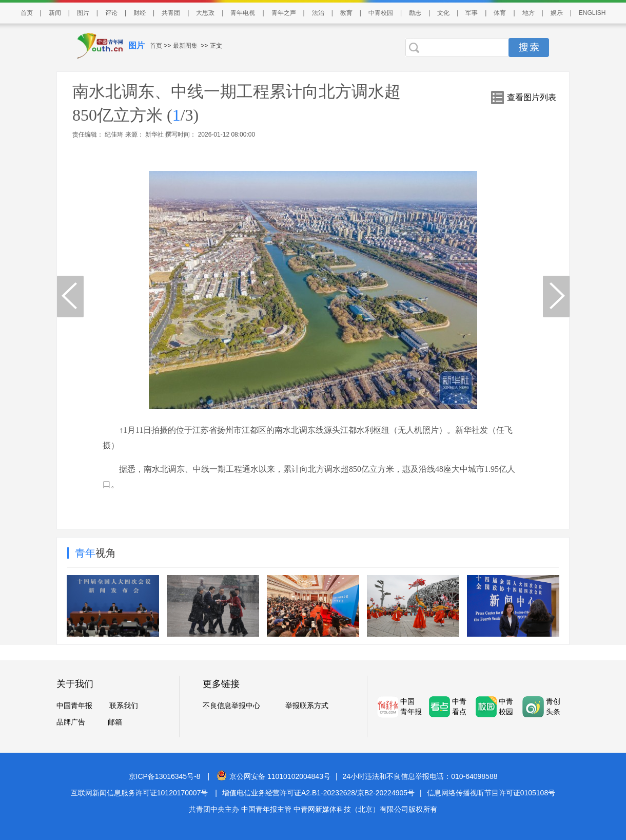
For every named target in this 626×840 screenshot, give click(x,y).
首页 (27, 13)
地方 (529, 13)
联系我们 (124, 705)
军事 (472, 13)
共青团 (171, 13)
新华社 (155, 135)
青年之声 (284, 13)
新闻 (55, 13)
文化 (443, 13)
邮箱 (115, 722)
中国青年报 (74, 705)
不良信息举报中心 (231, 705)
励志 (415, 13)
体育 (500, 13)
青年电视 (243, 13)
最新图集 (185, 46)
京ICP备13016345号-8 (165, 776)
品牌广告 (71, 722)
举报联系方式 (307, 705)
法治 (318, 13)
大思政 (205, 13)
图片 (83, 13)
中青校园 (381, 13)
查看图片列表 (532, 97)
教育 (346, 13)
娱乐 (557, 13)
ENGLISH (592, 13)
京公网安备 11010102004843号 (273, 776)
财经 (140, 13)
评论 (111, 13)
